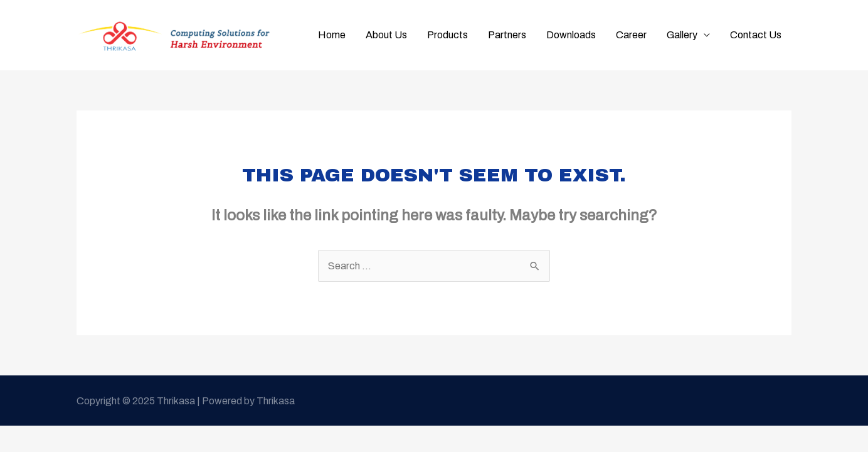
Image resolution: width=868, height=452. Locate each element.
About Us (386, 35)
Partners (507, 35)
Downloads (571, 35)
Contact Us (756, 35)
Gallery (682, 35)
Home (332, 35)
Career (631, 35)
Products (447, 35)
